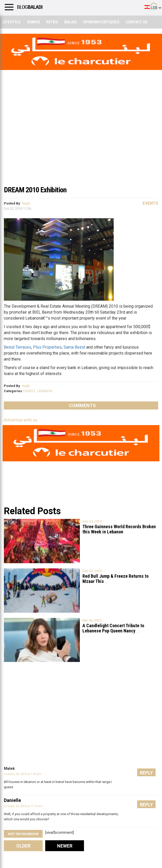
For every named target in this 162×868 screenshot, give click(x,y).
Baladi (71, 22)
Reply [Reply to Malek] (146, 773)
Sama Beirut (74, 347)
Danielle (12, 800)
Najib (26, 203)
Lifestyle (12, 22)
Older (23, 846)
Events (150, 203)
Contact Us (137, 22)
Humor (33, 22)
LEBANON (45, 391)
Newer (65, 846)
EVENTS (29, 391)
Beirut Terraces (18, 347)
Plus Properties (47, 347)
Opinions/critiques (101, 22)
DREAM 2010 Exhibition (35, 190)
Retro (52, 22)
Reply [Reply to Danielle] (146, 805)
